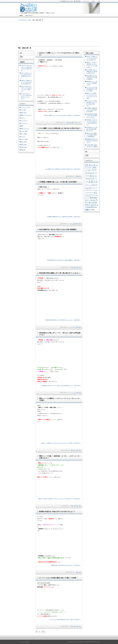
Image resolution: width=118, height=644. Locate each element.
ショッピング (73, 327)
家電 (92, 200)
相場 (96, 203)
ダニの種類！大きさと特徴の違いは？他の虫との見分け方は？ (60, 128)
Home (21, 15)
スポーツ (23, 118)
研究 (87, 205)
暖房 (90, 203)
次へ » (44, 632)
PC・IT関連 (24, 134)
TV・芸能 (23, 110)
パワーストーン (90, 190)
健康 (22, 126)
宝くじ (88, 200)
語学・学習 (78, 267)
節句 (90, 205)
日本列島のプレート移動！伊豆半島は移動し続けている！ (92, 129)
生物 (93, 203)
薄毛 (95, 205)
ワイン (88, 198)
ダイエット (88, 185)
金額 (87, 209)
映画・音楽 (24, 113)
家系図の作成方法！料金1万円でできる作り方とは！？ (57, 512)
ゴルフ (92, 176)
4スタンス (90, 165)
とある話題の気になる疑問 (24, 20)
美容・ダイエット (25, 129)
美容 (92, 205)
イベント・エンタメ (26, 107)
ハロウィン (94, 188)
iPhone (88, 168)
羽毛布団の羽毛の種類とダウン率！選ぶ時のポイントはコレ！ (60, 273)
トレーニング (24, 121)
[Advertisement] (59, 32)
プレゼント (90, 193)
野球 (92, 207)
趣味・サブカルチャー (76, 123)
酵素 (90, 207)
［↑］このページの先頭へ (24, 642)
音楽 (93, 210)
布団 (94, 200)
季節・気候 (73, 450)
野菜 (95, 207)
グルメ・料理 (73, 224)
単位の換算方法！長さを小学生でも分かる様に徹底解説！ (58, 229)
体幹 (91, 198)
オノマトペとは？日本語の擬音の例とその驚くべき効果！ (58, 578)
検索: (21, 53)
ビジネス (23, 136)
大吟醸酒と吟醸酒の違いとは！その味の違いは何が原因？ (58, 182)
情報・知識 (69, 123)
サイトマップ (29, 15)
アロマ (94, 170)
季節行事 (23, 150)
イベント (90, 173)
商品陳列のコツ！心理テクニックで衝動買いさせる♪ (92, 83)
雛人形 (90, 210)
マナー (93, 195)
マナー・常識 (24, 139)
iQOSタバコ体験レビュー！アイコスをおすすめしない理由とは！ (27, 82)
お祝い (89, 170)
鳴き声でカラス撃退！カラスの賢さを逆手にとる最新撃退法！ (92, 135)
